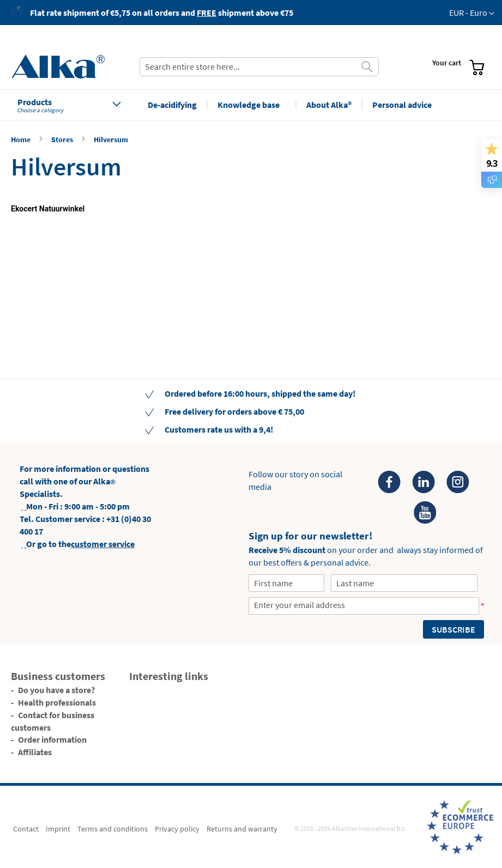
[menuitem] (345, 39)
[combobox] (259, 67)
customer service (103, 544)
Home (22, 139)
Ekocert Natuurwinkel (48, 209)
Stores (63, 139)
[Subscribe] (453, 629)
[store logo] (72, 66)
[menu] (341, 40)
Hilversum (111, 139)
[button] (472, 13)
